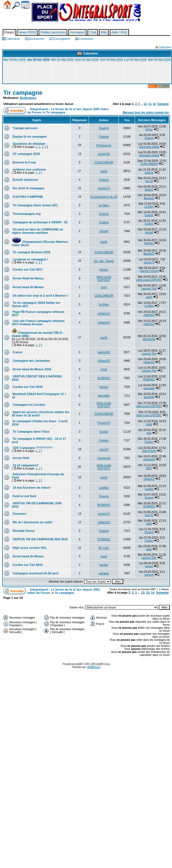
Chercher (16, 5)
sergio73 (104, 188)
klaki (149, 524)
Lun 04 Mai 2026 (136, 60)
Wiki (104, 32)
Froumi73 (104, 423)
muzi (104, 287)
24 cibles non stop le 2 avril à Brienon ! (40, 296)
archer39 (104, 154)
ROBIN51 (104, 378)
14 (154, 104)
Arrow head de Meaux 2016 (32, 369)
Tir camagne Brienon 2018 (31, 252)
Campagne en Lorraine (29, 405)
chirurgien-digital (149, 147)
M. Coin (104, 548)
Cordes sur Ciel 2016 (27, 387)
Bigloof (149, 190)
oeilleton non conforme (29, 169)
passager (149, 388)
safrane (104, 573)
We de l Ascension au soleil (32, 522)
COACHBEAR (104, 162)
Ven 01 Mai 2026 (62, 60)
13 (150, 104)
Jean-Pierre (149, 451)
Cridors (104, 222)
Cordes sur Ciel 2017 (27, 269)
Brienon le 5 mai (24, 162)
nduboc (149, 173)
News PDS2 (27, 32)
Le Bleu (104, 205)
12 (145, 104)
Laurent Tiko (149, 289)
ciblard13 (104, 313)
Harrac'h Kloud (149, 271)
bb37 (149, 468)
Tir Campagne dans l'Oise (31, 432)
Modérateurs (28, 98)
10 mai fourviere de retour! (31, 488)
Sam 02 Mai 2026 (87, 60)
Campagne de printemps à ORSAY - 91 (40, 222)
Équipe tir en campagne (29, 137)
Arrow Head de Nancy (28, 278)
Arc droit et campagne (28, 188)
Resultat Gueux (23, 531)
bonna (104, 269)
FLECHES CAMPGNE (27, 197)
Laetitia (104, 488)
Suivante (163, 104)
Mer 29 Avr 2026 (15, 60)
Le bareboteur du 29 (104, 197)
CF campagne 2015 (26, 154)
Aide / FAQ (119, 32)
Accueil (7, 5)
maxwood (104, 458)
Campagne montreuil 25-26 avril (35, 573)
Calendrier (25, 5)
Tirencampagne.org (26, 214)
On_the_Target (104, 261)
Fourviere (19, 514)
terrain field (20, 458)
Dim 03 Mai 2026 (112, 60)
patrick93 (104, 352)
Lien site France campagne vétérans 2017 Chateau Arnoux (38, 322)
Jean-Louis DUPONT (104, 278)
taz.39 (149, 181)
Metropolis (149, 339)
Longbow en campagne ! (30, 259)
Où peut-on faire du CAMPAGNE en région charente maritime (37, 231)
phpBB (79, 664)
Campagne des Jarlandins (31, 361)
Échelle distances (25, 180)
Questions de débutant (29, 144)
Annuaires (77, 32)
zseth (104, 171)
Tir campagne (23, 93)
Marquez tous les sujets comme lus (146, 112)
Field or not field (24, 496)
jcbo (149, 433)
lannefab (104, 396)
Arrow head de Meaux (28, 287)
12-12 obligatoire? (25, 465)
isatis (149, 424)
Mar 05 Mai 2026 (160, 60)
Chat (93, 32)
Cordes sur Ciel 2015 (27, 565)
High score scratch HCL (29, 548)
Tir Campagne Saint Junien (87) (35, 205)
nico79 (104, 449)
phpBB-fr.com (94, 667)
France (17, 352)
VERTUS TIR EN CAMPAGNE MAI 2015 (40, 539)
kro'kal (104, 432)
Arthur (149, 130)
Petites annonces (53, 32)
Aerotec (149, 243)
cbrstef (104, 231)
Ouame (104, 128)
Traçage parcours (25, 128)
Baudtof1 (149, 254)
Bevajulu (149, 198)
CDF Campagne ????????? (32, 448)
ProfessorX (104, 145)
